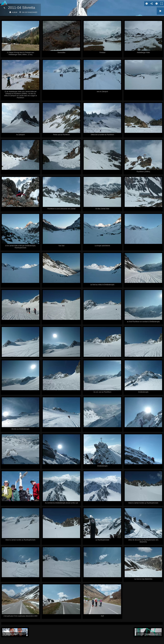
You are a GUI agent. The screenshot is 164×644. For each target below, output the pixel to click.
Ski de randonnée (30, 12)
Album (15, 12)
